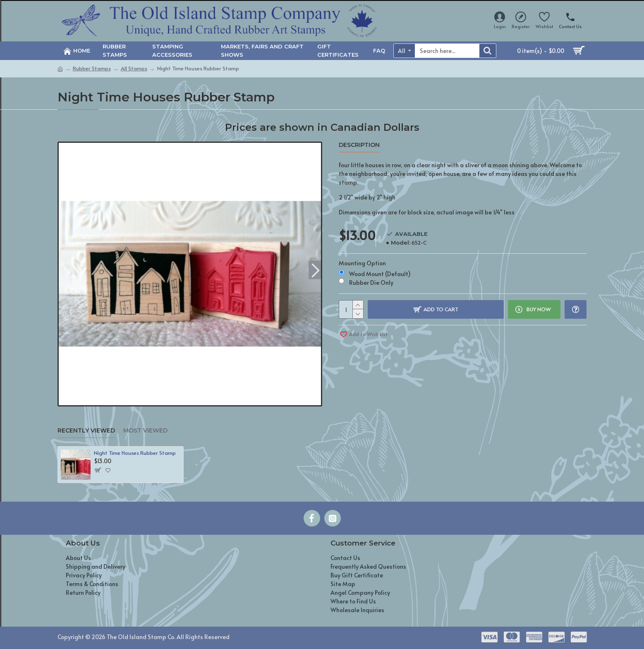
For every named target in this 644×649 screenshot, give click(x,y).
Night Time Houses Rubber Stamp (135, 453)
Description (359, 145)
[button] (316, 270)
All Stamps (134, 68)
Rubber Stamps (92, 68)
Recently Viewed (86, 431)
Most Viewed (145, 431)
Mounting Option (362, 263)
